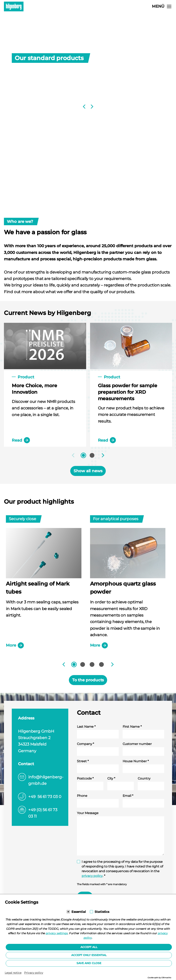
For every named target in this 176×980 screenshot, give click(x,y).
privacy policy (92, 876)
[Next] (92, 107)
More (15, 645)
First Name (132, 727)
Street (83, 761)
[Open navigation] (162, 6)
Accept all (89, 947)
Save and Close (89, 963)
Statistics (102, 912)
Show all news (88, 471)
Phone (82, 796)
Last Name (86, 727)
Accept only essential (89, 955)
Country (144, 778)
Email (128, 796)
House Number (136, 761)
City (111, 778)
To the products (88, 680)
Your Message (88, 813)
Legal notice (13, 973)
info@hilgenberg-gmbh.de (46, 780)
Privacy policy (34, 973)
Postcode (85, 778)
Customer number (137, 744)
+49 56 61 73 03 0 (45, 797)
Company (85, 744)
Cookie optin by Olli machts (159, 978)
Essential (79, 912)
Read (21, 440)
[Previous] (85, 107)
